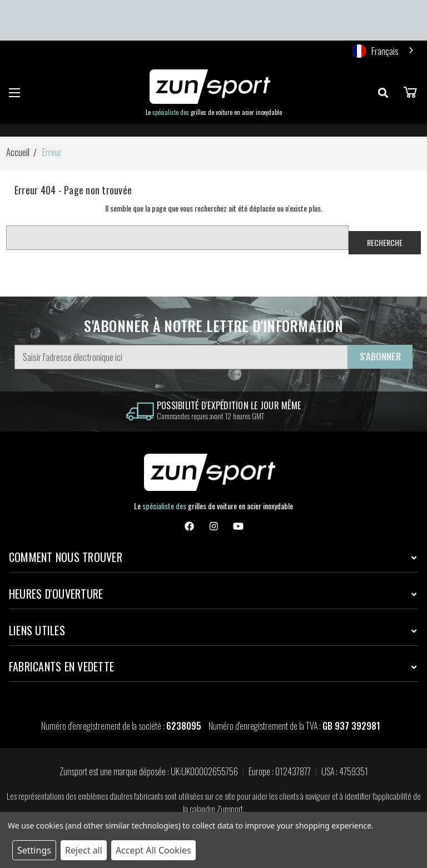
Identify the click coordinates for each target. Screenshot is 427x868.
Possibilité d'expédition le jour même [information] (229, 405)
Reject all (84, 850)
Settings (34, 850)
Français (376, 51)
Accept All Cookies (153, 850)
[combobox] (384, 51)
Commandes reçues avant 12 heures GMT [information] (210, 416)
